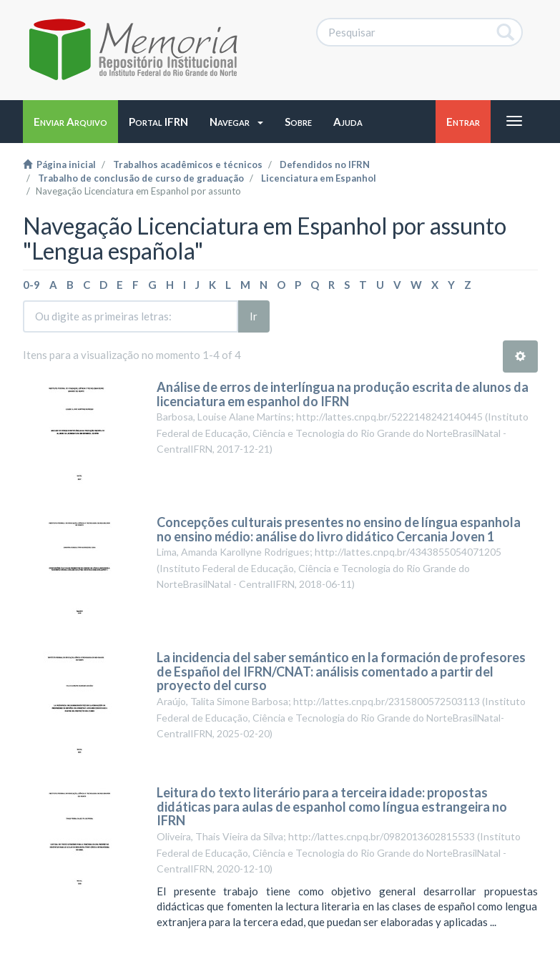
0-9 (31, 285)
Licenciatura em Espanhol (319, 178)
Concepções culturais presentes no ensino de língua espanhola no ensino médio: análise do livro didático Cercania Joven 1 (339, 529)
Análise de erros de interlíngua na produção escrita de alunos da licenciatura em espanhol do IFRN (343, 394)
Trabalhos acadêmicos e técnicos (188, 164)
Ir (254, 316)
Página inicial (59, 164)
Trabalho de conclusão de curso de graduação (141, 178)
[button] (236, 122)
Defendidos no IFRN (325, 164)
